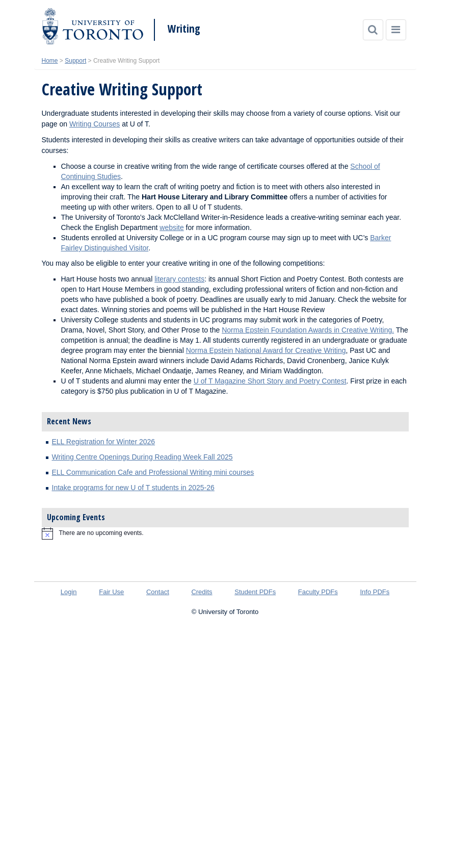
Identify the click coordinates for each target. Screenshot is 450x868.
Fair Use (111, 592)
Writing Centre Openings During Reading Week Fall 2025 (142, 457)
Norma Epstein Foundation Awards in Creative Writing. (308, 330)
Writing (184, 29)
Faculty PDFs (318, 592)
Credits (202, 592)
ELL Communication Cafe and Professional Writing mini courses (153, 472)
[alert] (225, 533)
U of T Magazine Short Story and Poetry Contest (270, 381)
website (171, 227)
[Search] (373, 30)
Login (69, 592)
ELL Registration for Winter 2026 (104, 442)
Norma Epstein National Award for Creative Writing (266, 350)
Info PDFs (375, 592)
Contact (158, 592)
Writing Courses (95, 124)
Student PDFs (255, 592)
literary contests (179, 279)
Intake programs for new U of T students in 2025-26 (133, 488)
